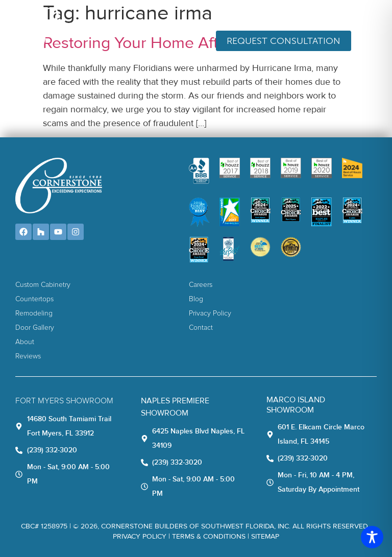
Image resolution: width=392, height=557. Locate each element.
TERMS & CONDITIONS (209, 536)
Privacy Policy (140, 536)
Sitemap (265, 536)
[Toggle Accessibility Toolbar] (372, 537)
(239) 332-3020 (339, 16)
